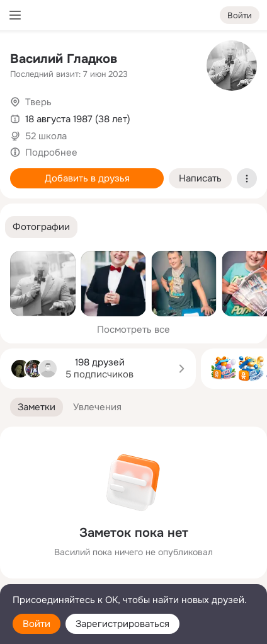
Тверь (38, 102)
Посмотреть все (133, 330)
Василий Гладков (64, 59)
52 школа (46, 136)
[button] (41, 227)
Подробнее (51, 152)
